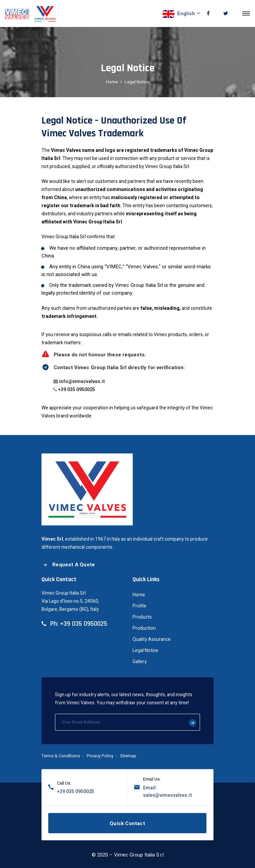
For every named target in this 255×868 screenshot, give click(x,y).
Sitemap (128, 756)
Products (142, 617)
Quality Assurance (152, 639)
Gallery (140, 662)
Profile (139, 606)
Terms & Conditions (61, 756)
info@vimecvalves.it (82, 382)
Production (144, 628)
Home (112, 82)
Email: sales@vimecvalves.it (167, 792)
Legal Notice (145, 650)
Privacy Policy (100, 756)
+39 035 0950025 (77, 390)
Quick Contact (127, 823)
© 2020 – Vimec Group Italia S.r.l (128, 855)
